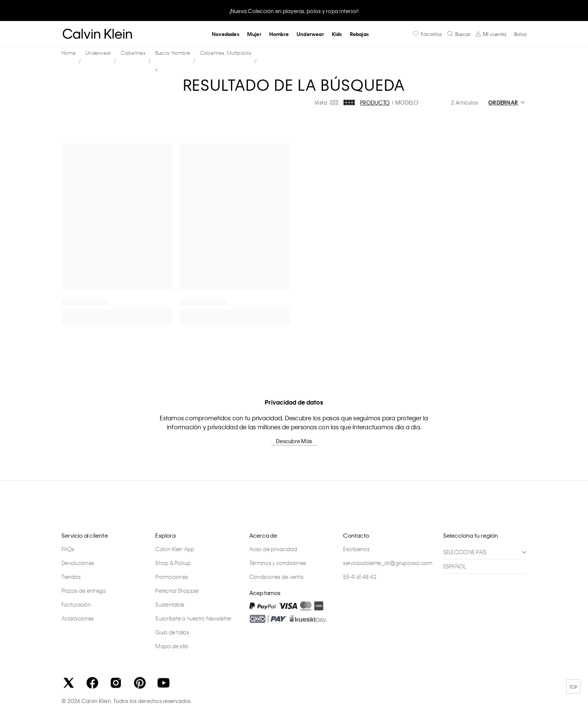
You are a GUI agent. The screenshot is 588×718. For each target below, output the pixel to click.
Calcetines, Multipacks (226, 53)
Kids (337, 34)
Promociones (172, 577)
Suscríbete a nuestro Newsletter (193, 618)
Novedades (226, 34)
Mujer (254, 34)
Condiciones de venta (276, 577)
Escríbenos (356, 549)
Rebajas (359, 34)
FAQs (68, 549)
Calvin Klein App (175, 549)
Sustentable (170, 604)
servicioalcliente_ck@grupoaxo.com (388, 563)
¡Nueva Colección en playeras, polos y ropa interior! (294, 11)
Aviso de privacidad (273, 549)
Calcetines (133, 53)
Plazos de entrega (84, 591)
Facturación (76, 604)
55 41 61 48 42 (360, 577)
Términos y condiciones (278, 563)
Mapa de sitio (172, 646)
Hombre (279, 34)
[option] (294, 10)
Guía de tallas (172, 632)
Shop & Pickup (173, 563)
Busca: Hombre (173, 53)
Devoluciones (78, 563)
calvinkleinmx (70, 53)
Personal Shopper (177, 591)
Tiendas (71, 577)
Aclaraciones (77, 618)
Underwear (310, 34)
